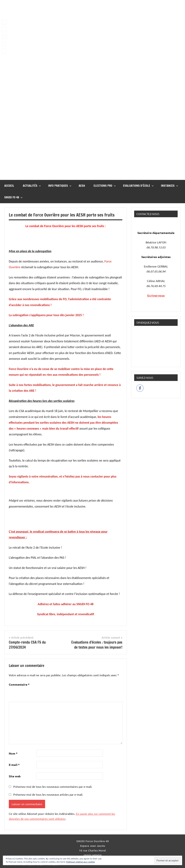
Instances (170, 186)
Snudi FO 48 (13, 197)
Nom (13, 753)
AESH (82, 186)
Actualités (32, 186)
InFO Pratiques (60, 186)
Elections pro (105, 186)
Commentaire (19, 684)
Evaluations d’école (138, 186)
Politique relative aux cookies (80, 862)
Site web (15, 776)
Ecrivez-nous (156, 295)
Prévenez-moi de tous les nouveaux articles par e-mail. (48, 794)
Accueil (9, 186)
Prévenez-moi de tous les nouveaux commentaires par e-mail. (53, 786)
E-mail (14, 765)
